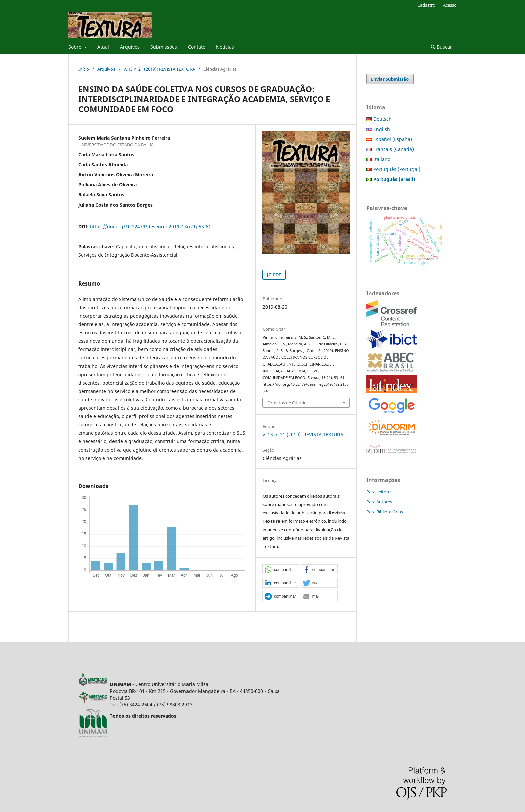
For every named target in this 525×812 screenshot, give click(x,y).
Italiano (382, 159)
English (382, 129)
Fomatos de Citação (287, 403)
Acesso (450, 5)
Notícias (225, 47)
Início (84, 69)
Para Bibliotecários (385, 512)
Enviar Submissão (390, 79)
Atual (103, 47)
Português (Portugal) (397, 169)
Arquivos (130, 47)
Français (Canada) (394, 149)
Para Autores (379, 502)
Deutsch (383, 119)
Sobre (76, 47)
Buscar (441, 47)
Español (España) (393, 139)
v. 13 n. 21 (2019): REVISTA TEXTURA (159, 69)
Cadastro (426, 5)
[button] (281, 570)
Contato (197, 47)
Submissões (164, 47)
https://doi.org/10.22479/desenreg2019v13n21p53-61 (151, 226)
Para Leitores (379, 492)
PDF (276, 275)
